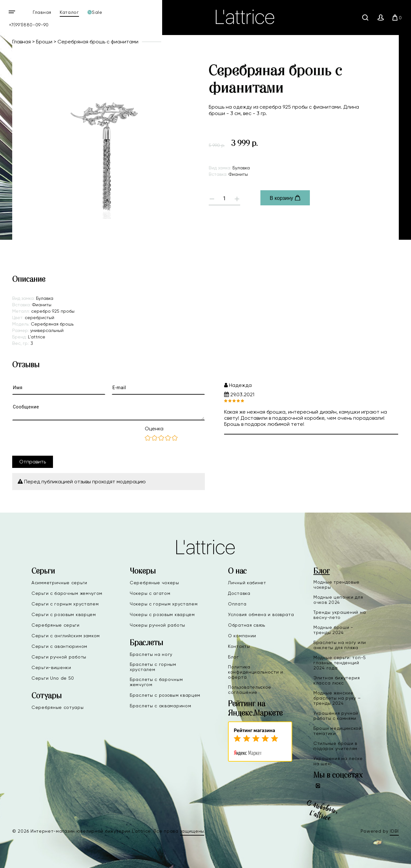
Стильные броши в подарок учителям (335, 746)
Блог (233, 657)
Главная (42, 12)
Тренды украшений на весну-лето (340, 615)
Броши (44, 42)
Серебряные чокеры (154, 583)
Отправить (33, 462)
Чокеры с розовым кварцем (162, 614)
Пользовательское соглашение (250, 690)
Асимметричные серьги (59, 583)
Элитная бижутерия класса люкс (337, 680)
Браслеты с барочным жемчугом (156, 682)
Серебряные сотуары (58, 707)
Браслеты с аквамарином (160, 706)
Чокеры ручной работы (157, 625)
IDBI (394, 831)
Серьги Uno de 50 (53, 678)
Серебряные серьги (56, 625)
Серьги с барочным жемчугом (67, 593)
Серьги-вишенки (51, 667)
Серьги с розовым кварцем (64, 614)
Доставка (239, 593)
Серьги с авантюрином (59, 646)
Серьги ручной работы (59, 657)
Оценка (154, 429)
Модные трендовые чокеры (337, 585)
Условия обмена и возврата (261, 614)
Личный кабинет (247, 583)
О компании (242, 636)
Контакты (239, 646)
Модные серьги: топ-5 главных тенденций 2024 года (340, 663)
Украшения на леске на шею (338, 761)
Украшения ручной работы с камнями (336, 716)
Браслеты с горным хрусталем (153, 667)
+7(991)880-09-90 (29, 25)
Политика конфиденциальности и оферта (256, 672)
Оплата (237, 604)
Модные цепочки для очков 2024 (338, 600)
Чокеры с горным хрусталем (164, 604)
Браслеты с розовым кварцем (165, 695)
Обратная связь (247, 625)
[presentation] (61, 438)
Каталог (69, 12)
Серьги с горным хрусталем (65, 604)
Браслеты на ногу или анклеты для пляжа (340, 645)
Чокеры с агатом (150, 593)
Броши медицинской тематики (337, 731)
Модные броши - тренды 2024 (333, 630)
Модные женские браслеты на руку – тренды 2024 (337, 698)
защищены (192, 831)
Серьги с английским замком (66, 636)
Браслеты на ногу (151, 654)
